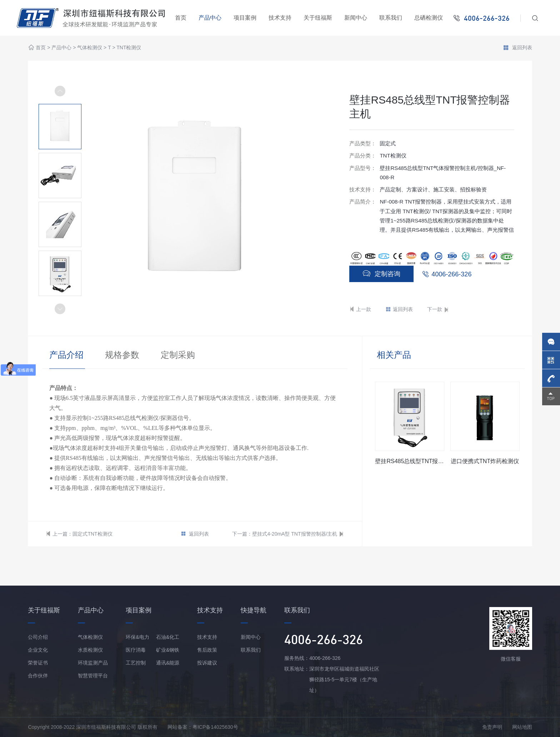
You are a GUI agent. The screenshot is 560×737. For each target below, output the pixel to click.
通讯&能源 (168, 663)
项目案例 (245, 18)
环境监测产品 (93, 663)
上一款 (360, 309)
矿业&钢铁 (168, 650)
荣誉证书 (38, 663)
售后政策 (207, 650)
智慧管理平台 (93, 676)
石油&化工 (168, 637)
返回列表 (517, 48)
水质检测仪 (90, 650)
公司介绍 (38, 637)
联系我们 (391, 18)
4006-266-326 (451, 274)
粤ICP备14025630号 (215, 727)
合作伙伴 (38, 676)
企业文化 (38, 650)
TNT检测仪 (129, 48)
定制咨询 (381, 274)
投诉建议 (207, 663)
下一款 (438, 309)
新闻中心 (356, 18)
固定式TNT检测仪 (92, 534)
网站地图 (522, 727)
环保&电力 (137, 637)
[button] (60, 309)
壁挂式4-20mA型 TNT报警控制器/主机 (295, 534)
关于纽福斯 (318, 18)
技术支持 (280, 18)
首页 (181, 18)
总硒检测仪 (429, 18)
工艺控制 (136, 663)
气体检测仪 (90, 48)
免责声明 (492, 727)
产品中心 (210, 18)
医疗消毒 (136, 650)
